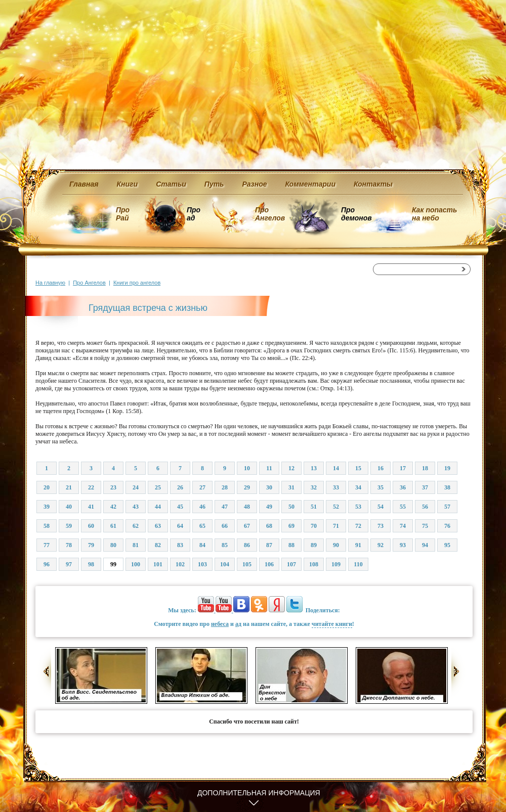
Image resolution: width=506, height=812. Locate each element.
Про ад (193, 214)
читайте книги (332, 624)
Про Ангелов (270, 214)
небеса (220, 624)
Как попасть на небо (434, 214)
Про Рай (123, 214)
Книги (128, 184)
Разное (254, 184)
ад (238, 624)
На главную (50, 283)
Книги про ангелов (137, 283)
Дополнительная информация (259, 793)
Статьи (171, 184)
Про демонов (356, 214)
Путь (214, 184)
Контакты (373, 184)
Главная (84, 184)
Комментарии (310, 184)
